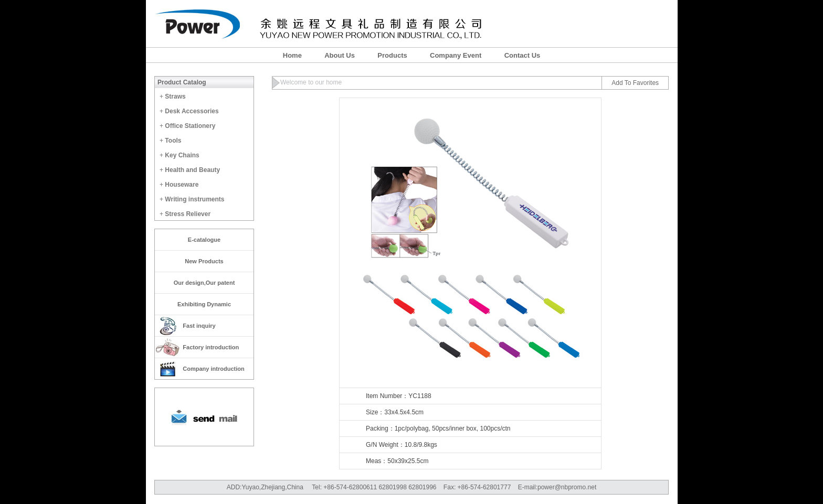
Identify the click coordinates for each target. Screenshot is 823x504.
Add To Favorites (635, 83)
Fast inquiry (199, 326)
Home (292, 55)
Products (392, 55)
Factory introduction (211, 347)
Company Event (456, 55)
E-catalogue (204, 240)
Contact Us (523, 55)
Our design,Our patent (204, 283)
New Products (204, 261)
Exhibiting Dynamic (204, 304)
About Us (340, 55)
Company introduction (213, 369)
